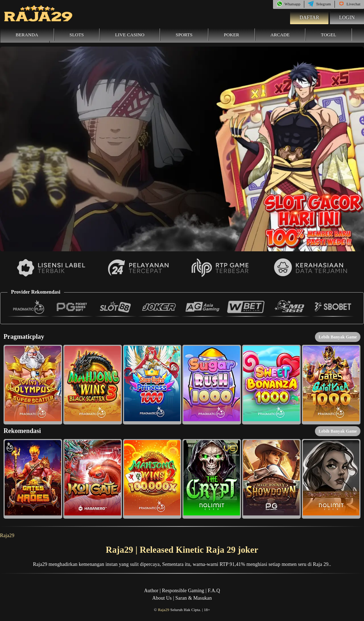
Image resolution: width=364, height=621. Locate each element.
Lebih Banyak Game (338, 337)
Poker (232, 35)
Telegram (319, 4)
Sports (184, 35)
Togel (329, 35)
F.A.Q (214, 591)
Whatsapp (288, 4)
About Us (162, 598)
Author (151, 591)
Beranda (27, 35)
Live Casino (130, 35)
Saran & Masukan (194, 598)
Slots (77, 35)
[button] (33, 385)
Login (347, 18)
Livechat (349, 4)
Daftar (309, 18)
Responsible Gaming (183, 591)
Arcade (280, 35)
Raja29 (7, 536)
